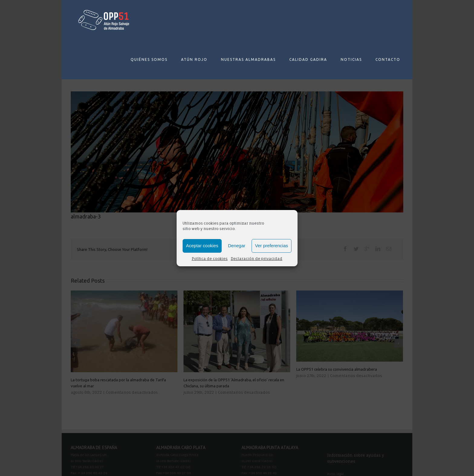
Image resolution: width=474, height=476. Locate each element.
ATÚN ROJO (194, 59)
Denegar (237, 246)
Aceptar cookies (202, 246)
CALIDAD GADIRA (308, 59)
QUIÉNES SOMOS (149, 59)
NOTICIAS (351, 59)
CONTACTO (388, 59)
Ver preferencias (272, 246)
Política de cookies (210, 259)
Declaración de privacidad (256, 259)
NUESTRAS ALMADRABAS (248, 59)
